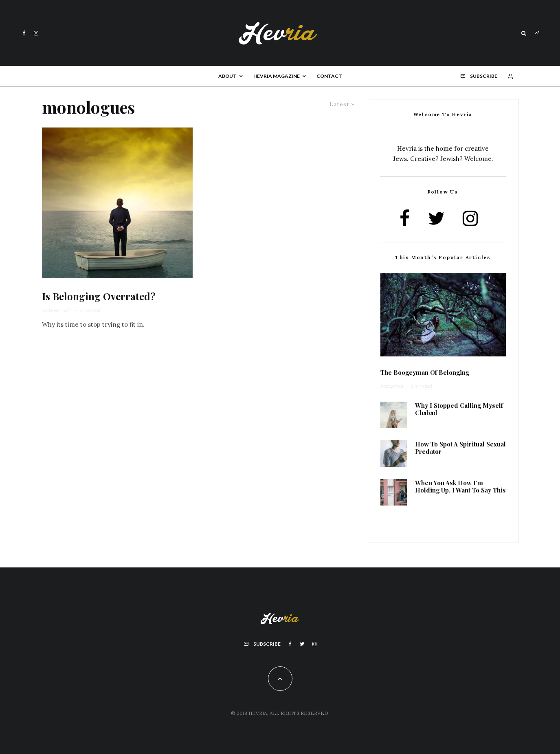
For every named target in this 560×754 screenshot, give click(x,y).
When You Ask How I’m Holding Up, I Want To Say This (460, 486)
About (227, 76)
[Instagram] (36, 33)
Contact (329, 76)
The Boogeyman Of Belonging (425, 372)
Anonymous (392, 386)
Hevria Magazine (277, 76)
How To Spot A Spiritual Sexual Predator (460, 448)
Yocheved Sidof (57, 310)
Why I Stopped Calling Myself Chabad (459, 409)
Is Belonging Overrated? (100, 296)
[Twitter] (302, 644)
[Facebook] (24, 33)
